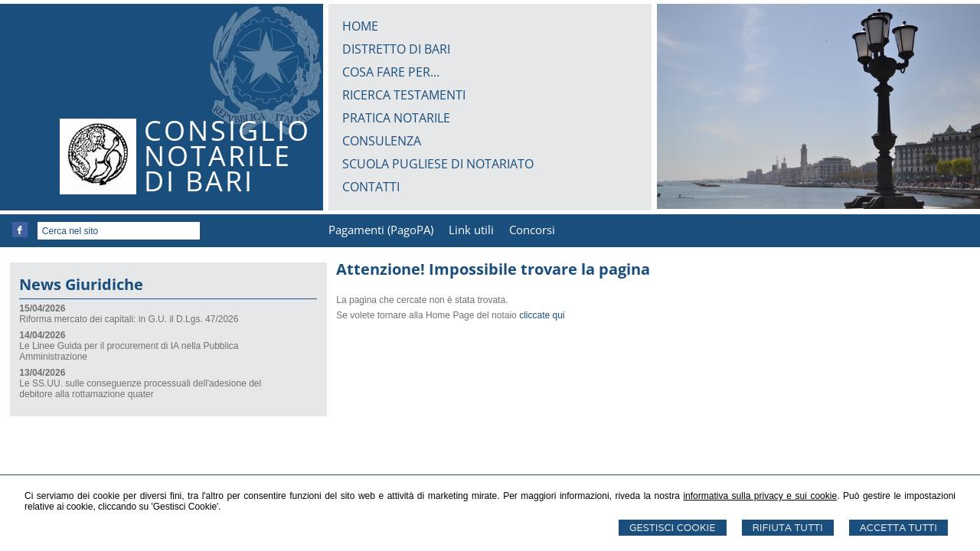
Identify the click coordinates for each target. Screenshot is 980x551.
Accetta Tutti (898, 528)
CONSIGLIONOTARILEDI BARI (227, 156)
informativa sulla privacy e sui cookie (760, 496)
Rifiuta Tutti (788, 528)
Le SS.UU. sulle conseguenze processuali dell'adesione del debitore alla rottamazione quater (140, 389)
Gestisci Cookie (673, 528)
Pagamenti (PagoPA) (381, 230)
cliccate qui (542, 315)
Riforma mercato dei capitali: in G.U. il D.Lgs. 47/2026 (129, 319)
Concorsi (532, 230)
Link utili (471, 230)
